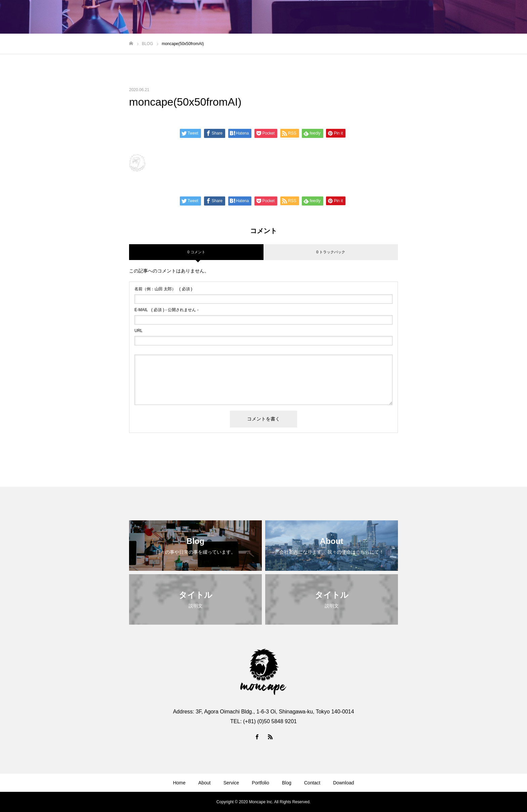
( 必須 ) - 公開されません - (167, 310)
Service (231, 783)
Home (179, 783)
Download (343, 783)
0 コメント (196, 252)
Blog (287, 783)
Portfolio (260, 783)
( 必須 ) (163, 289)
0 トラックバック (331, 252)
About (205, 783)
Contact (312, 783)
